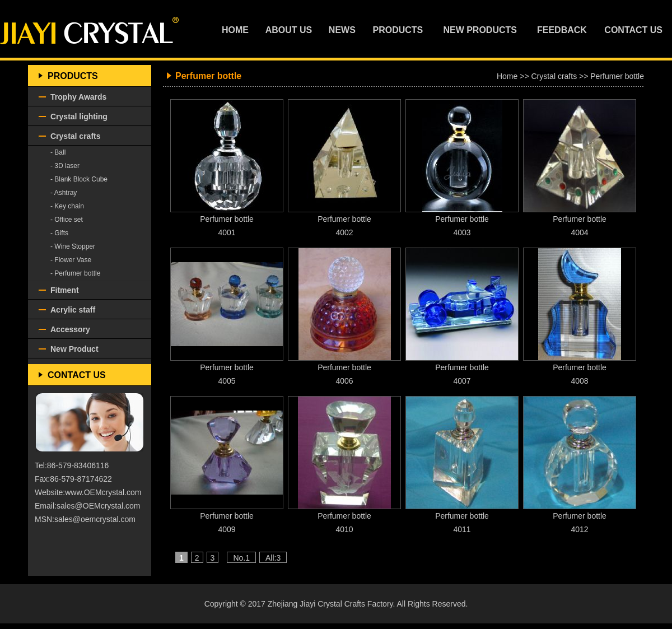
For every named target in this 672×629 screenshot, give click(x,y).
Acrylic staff (73, 310)
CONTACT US (633, 30)
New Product (74, 349)
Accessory (70, 329)
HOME (235, 30)
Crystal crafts (76, 136)
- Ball (58, 152)
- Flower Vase (71, 260)
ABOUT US (289, 30)
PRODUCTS (398, 30)
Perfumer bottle (617, 76)
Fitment (65, 290)
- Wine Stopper (73, 246)
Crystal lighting (79, 117)
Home (507, 76)
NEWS (342, 30)
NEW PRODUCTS (480, 30)
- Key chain (67, 206)
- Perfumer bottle (75, 273)
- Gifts (59, 233)
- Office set (67, 220)
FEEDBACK (562, 30)
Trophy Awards (78, 97)
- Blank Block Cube (79, 179)
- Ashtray (64, 193)
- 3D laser (65, 166)
